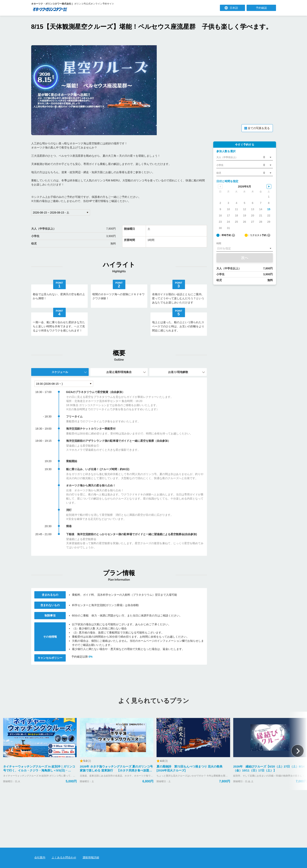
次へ (245, 257)
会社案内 (40, 857)
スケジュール (60, 371)
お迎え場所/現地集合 (119, 371)
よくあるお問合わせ (64, 857)
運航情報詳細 (91, 857)
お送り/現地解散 (178, 371)
